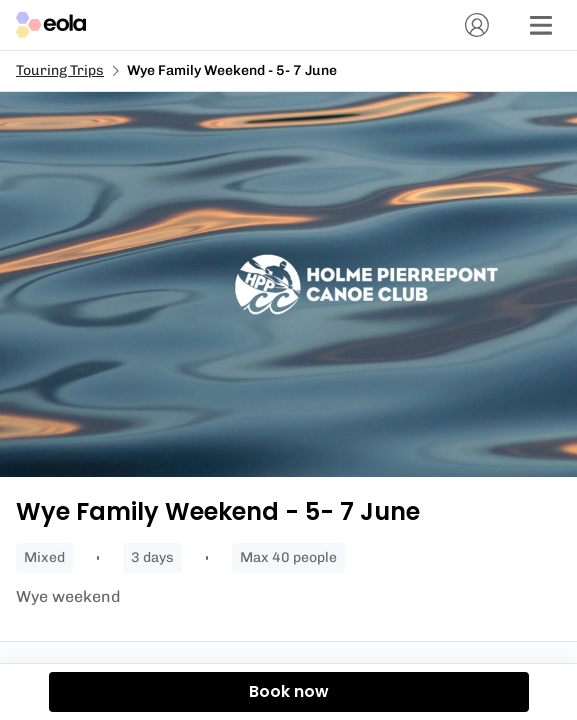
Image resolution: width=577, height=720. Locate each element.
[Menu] (541, 25)
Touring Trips (60, 70)
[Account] (477, 25)
